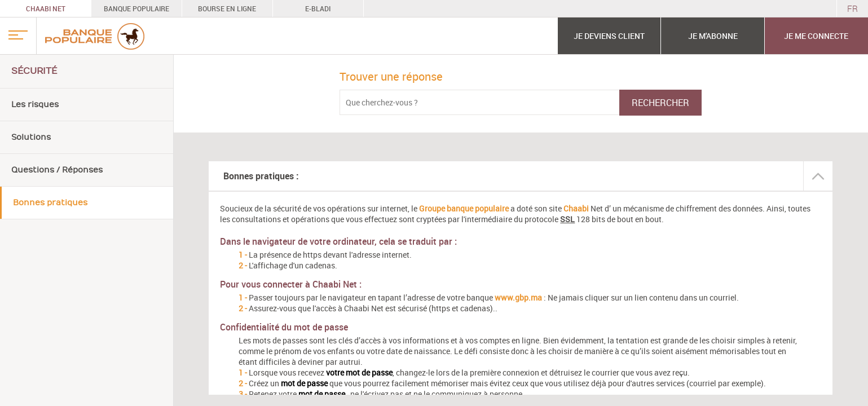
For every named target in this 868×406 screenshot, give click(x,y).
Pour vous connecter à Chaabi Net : (291, 284)
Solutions (31, 137)
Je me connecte (816, 36)
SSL (567, 219)
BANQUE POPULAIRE (136, 8)
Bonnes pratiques (50, 203)
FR (852, 8)
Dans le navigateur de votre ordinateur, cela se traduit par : (338, 241)
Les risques (35, 105)
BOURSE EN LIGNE (227, 8)
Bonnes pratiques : (261, 176)
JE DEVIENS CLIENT (609, 36)
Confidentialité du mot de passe (284, 327)
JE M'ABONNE (713, 36)
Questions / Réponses (57, 170)
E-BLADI (318, 8)
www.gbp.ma (518, 297)
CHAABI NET (46, 8)
